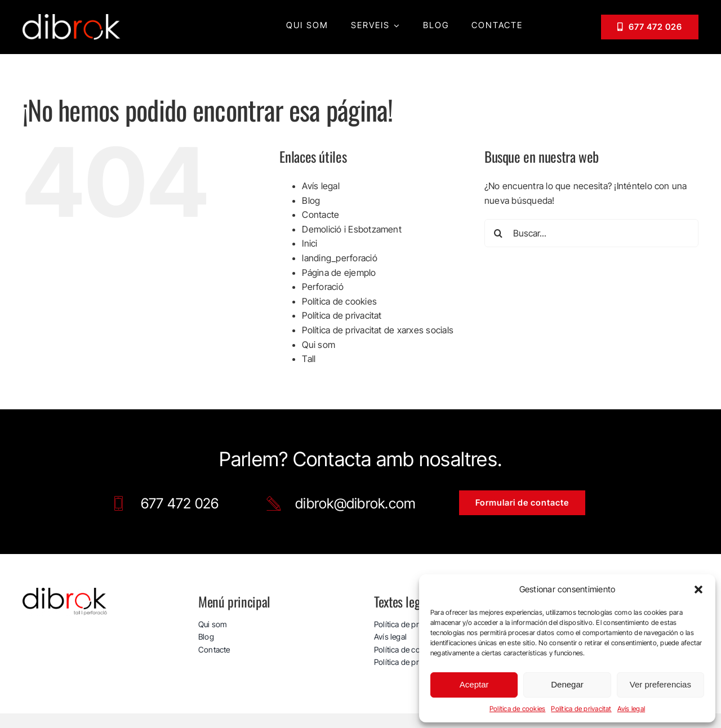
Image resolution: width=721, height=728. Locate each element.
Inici (310, 243)
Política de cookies (518, 709)
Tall (309, 359)
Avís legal (631, 709)
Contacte (321, 215)
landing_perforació (339, 258)
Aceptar (474, 684)
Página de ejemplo (339, 273)
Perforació (322, 287)
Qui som (319, 345)
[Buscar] (499, 233)
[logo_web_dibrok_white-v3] (72, 19)
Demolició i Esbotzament (352, 229)
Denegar (567, 684)
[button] (698, 589)
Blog (311, 200)
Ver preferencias (660, 684)
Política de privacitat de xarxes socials (378, 330)
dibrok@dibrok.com (355, 503)
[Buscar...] (591, 233)
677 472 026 (180, 503)
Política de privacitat (581, 709)
